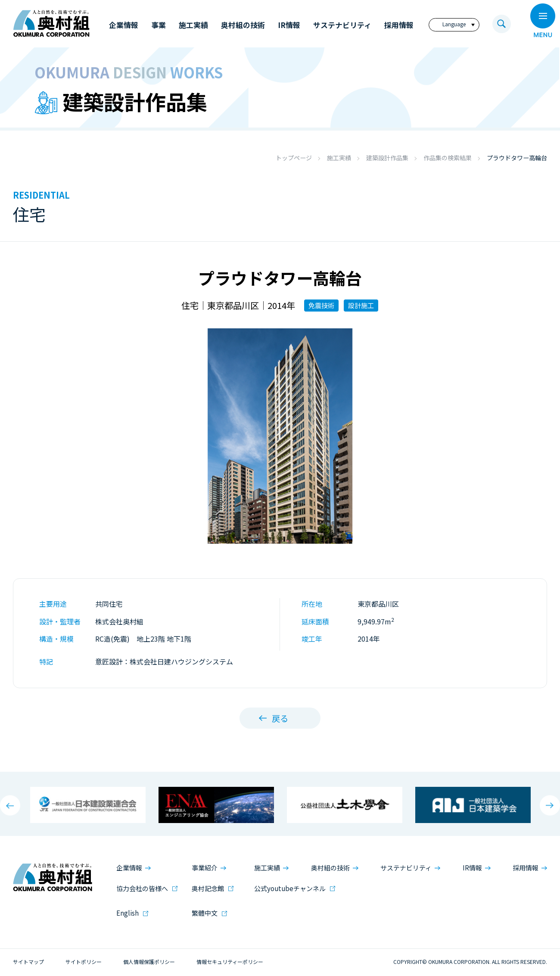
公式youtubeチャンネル (290, 888)
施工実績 (339, 158)
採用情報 (526, 867)
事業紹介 (205, 867)
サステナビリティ (406, 867)
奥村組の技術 (330, 867)
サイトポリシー (84, 961)
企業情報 (129, 867)
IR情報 (472, 867)
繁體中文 (205, 912)
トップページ (294, 158)
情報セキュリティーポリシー (230, 961)
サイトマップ (28, 961)
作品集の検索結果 (448, 158)
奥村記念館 (208, 888)
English (128, 912)
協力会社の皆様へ (142, 888)
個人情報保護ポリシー (149, 961)
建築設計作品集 (387, 158)
